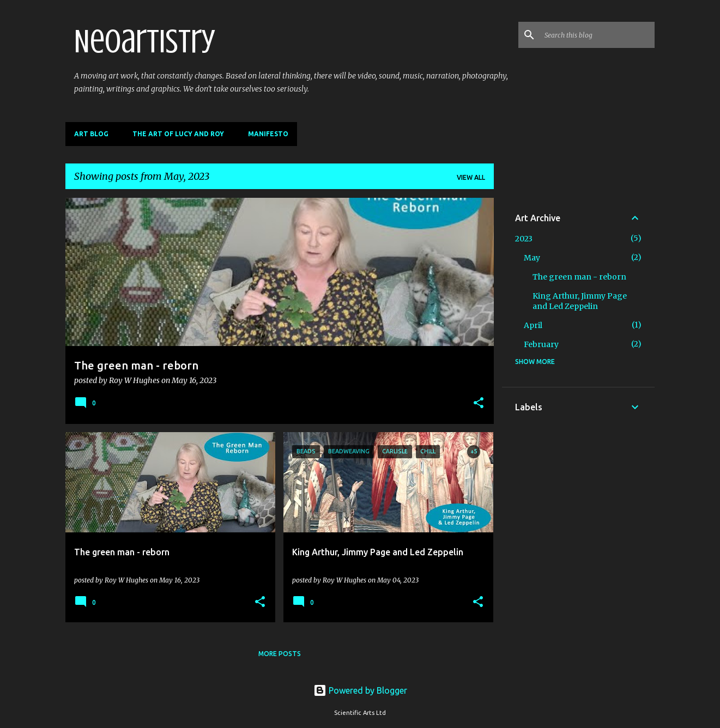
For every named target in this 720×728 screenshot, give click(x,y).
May (532, 258)
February (541, 344)
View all (471, 177)
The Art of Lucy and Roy (178, 134)
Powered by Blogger (360, 690)
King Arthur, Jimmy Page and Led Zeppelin (580, 301)
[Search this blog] (597, 35)
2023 (524, 239)
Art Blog (91, 134)
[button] (479, 404)
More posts (280, 654)
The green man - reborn (579, 277)
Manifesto (268, 134)
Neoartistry (145, 41)
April (533, 325)
